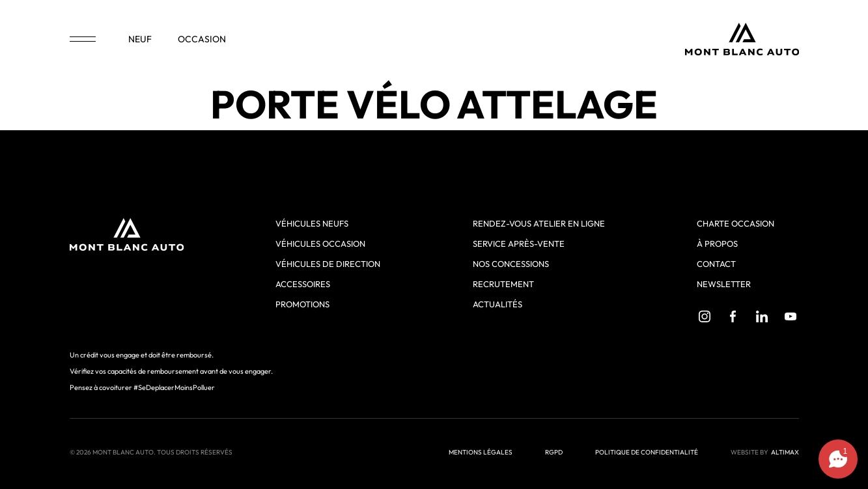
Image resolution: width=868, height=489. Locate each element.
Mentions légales (481, 452)
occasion (202, 39)
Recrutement (503, 284)
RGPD (554, 452)
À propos (717, 244)
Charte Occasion (735, 223)
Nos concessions (511, 264)
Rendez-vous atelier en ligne (539, 223)
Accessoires (303, 284)
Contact (716, 264)
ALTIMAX (785, 452)
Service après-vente (519, 244)
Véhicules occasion (320, 244)
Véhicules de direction (328, 264)
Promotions (302, 304)
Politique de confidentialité (647, 452)
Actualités (497, 304)
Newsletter (724, 284)
